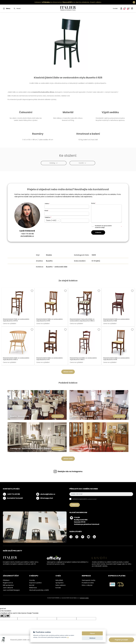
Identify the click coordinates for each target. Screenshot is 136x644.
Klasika (49, 255)
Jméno (47, 204)
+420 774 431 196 (27, 234)
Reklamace (33, 588)
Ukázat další (68, 372)
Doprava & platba (35, 583)
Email (47, 211)
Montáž (32, 585)
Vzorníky (32, 580)
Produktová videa (88, 583)
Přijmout (92, 633)
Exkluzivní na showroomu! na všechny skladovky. (62, 2)
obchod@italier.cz (27, 236)
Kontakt (115, 8)
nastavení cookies (84, 598)
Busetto (49, 261)
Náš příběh (59, 580)
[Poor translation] (7, 616)
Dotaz (94, 203)
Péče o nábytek (87, 585)
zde (68, 637)
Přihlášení (6, 580)
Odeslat (98, 232)
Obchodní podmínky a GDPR (39, 590)
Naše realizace (61, 585)
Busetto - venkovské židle (57, 267)
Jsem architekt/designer (11, 590)
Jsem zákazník (8, 588)
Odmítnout (92, 638)
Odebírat (75, 505)
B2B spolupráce (8, 585)
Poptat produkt (121, 640)
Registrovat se (8, 583)
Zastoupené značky (89, 580)
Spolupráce (59, 583)
